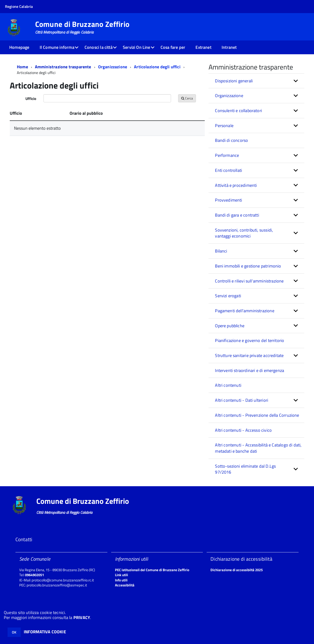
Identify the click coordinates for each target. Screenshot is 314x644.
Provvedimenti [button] (228, 200)
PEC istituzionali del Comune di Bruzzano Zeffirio (152, 570)
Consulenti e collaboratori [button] (238, 111)
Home (22, 67)
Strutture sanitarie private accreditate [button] (249, 355)
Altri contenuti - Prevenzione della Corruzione (257, 415)
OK (14, 632)
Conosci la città (99, 47)
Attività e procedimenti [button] (236, 185)
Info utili (121, 580)
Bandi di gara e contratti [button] (237, 215)
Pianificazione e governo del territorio (250, 340)
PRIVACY (82, 617)
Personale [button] (224, 126)
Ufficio (31, 99)
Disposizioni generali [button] (234, 81)
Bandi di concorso (231, 140)
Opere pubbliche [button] (230, 326)
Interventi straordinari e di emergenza (250, 370)
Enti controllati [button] (228, 170)
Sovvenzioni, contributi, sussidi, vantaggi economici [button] (244, 233)
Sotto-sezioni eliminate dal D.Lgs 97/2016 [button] (245, 469)
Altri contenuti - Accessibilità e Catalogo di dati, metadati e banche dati (258, 448)
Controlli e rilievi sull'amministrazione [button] (249, 281)
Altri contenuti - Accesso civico (243, 430)
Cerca (187, 98)
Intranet (229, 47)
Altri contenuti (228, 385)
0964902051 (34, 575)
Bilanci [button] (221, 251)
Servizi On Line (137, 47)
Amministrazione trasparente (63, 67)
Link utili (121, 575)
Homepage (19, 47)
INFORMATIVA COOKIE (45, 632)
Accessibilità (125, 585)
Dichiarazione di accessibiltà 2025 (237, 570)
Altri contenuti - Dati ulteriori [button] (242, 400)
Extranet (203, 47)
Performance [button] (227, 155)
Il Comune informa (57, 47)
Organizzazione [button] (229, 96)
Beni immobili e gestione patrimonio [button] (248, 266)
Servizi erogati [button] (228, 296)
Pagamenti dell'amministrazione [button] (245, 311)
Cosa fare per (173, 47)
